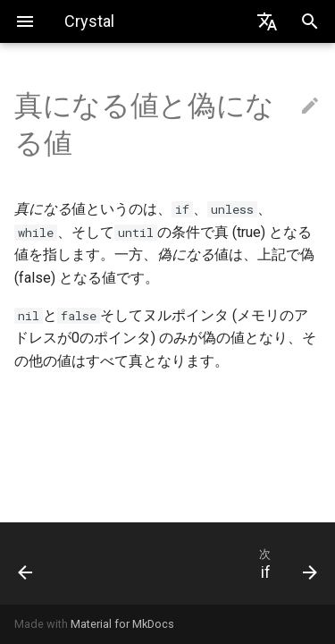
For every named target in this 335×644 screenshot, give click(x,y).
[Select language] (267, 21)
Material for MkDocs (122, 624)
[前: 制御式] (45, 563)
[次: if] (209, 563)
